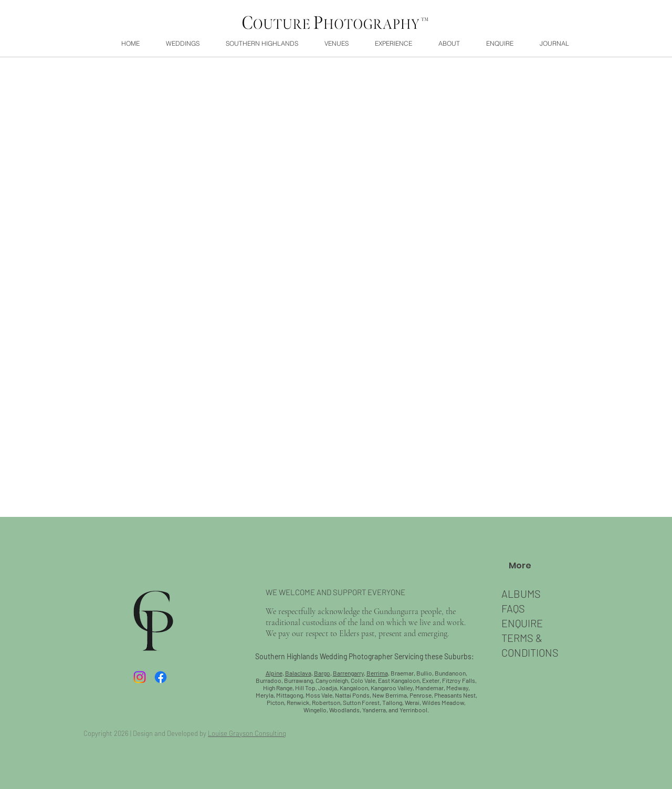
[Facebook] (161, 677)
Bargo (322, 673)
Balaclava (298, 673)
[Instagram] (140, 677)
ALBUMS (521, 594)
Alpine (274, 673)
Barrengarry (348, 673)
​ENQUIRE (522, 623)
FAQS (513, 608)
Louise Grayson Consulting (247, 733)
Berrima (377, 673)
